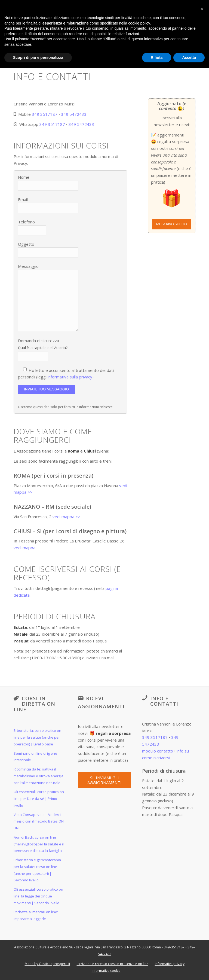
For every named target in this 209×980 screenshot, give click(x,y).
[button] (202, 9)
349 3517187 (45, 114)
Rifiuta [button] (157, 57)
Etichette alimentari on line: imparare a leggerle (36, 915)
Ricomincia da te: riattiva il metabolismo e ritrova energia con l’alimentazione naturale (39, 776)
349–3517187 (174, 947)
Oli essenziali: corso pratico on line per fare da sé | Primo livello (39, 799)
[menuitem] (47, 964)
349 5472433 (74, 114)
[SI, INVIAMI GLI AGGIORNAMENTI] (104, 780)
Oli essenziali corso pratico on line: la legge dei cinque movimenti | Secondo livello (38, 896)
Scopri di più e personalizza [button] (38, 57)
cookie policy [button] (139, 23)
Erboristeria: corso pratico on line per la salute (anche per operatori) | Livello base (37, 737)
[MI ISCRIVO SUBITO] (172, 224)
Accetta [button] (189, 57)
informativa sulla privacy (70, 377)
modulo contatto (158, 751)
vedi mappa (24, 548)
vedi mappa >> (66, 517)
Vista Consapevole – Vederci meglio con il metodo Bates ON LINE (39, 821)
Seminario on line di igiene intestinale (35, 757)
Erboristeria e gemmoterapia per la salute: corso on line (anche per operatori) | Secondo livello (37, 870)
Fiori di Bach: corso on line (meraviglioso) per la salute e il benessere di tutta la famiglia (39, 844)
